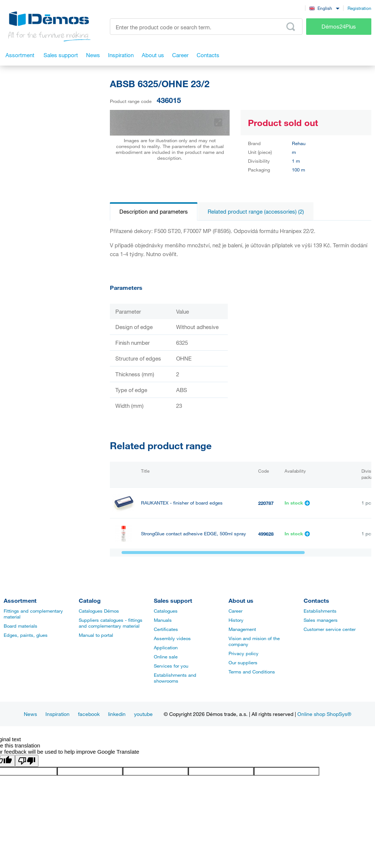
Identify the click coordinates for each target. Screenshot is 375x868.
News (30, 714)
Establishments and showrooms (175, 678)
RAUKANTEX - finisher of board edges (182, 503)
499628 (266, 534)
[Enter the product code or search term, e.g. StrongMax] (206, 27)
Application (166, 647)
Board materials (21, 626)
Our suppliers (243, 662)
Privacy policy (244, 653)
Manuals (163, 620)
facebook (89, 714)
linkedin (117, 714)
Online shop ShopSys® (324, 714)
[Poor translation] (27, 761)
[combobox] (324, 8)
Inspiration (57, 714)
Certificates (166, 629)
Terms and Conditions (252, 672)
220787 (266, 503)
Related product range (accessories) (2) (256, 211)
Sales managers (321, 620)
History (236, 620)
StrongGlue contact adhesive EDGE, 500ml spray (194, 534)
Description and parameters (154, 211)
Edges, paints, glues (26, 635)
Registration (359, 8)
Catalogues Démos (99, 611)
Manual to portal (96, 635)
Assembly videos (172, 638)
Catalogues (166, 611)
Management (242, 629)
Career (235, 611)
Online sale (166, 657)
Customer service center (330, 629)
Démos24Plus (339, 26)
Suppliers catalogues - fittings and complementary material (111, 623)
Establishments (320, 611)
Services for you (171, 666)
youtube (143, 714)
